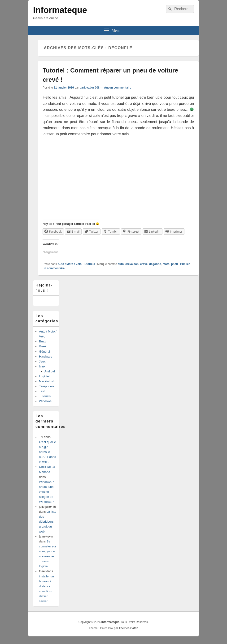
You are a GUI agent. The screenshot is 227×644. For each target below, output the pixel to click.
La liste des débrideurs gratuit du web (48, 522)
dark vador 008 (90, 88)
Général (44, 352)
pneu (175, 264)
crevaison (132, 264)
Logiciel (44, 376)
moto (166, 264)
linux (42, 366)
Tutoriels (89, 264)
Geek (43, 346)
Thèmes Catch (128, 628)
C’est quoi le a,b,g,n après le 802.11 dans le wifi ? (48, 452)
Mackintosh (47, 381)
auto (121, 264)
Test (42, 391)
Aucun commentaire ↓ (119, 88)
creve (144, 264)
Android (50, 371)
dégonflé (155, 264)
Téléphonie (47, 386)
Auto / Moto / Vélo (70, 264)
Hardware (46, 356)
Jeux (42, 361)
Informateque (60, 10)
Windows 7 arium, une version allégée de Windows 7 (47, 492)
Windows (45, 401)
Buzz (42, 341)
